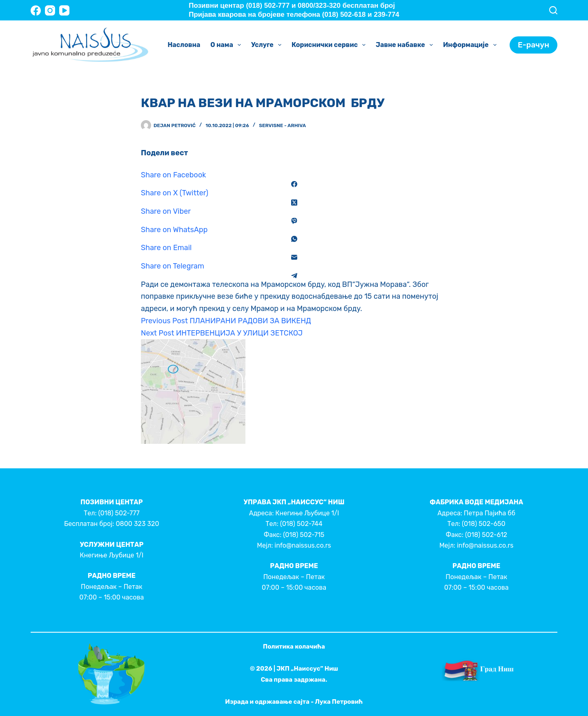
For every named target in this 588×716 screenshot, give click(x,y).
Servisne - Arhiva (282, 125)
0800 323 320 (137, 524)
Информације (471, 45)
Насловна (184, 45)
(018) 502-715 (304, 535)
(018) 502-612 (486, 535)
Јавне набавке (406, 45)
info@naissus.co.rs (303, 545)
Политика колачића (294, 647)
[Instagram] (50, 10)
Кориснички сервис (330, 45)
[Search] (553, 10)
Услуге (268, 45)
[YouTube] (64, 10)
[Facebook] (36, 10)
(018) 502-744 (301, 524)
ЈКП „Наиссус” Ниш (307, 669)
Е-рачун (533, 45)
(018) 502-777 (119, 513)
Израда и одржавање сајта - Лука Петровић (294, 702)
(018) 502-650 (484, 524)
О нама (227, 45)
